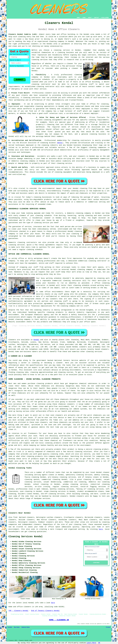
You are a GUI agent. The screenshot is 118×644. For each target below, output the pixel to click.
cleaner (70, 64)
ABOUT (90, 18)
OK (99, 643)
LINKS (84, 18)
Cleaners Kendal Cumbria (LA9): (23, 34)
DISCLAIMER (105, 18)
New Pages (17, 627)
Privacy (108, 627)
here (101, 529)
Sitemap (10, 627)
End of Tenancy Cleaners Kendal (45, 611)
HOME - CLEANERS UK (59, 620)
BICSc (60, 143)
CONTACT (97, 18)
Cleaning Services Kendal (26, 537)
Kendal (36, 340)
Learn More (91, 643)
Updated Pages (26, 627)
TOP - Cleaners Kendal (18, 611)
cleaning (61, 53)
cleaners (35, 44)
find (15, 517)
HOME (78, 18)
